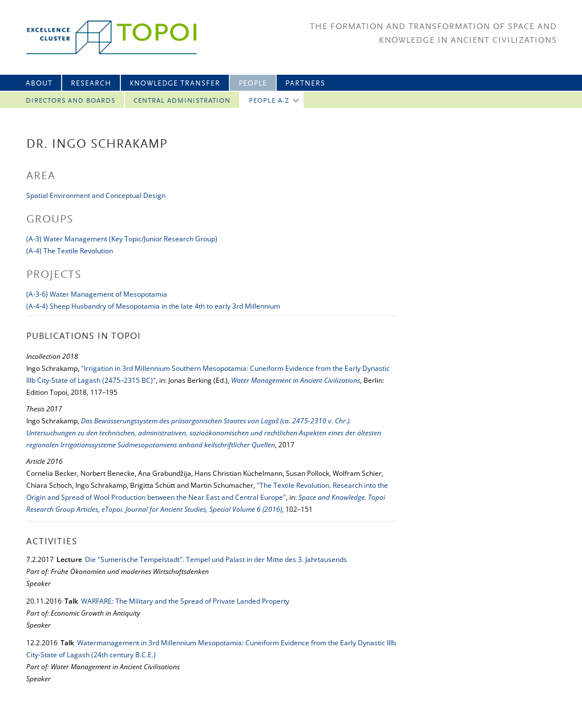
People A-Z (269, 101)
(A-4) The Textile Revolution (70, 251)
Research (91, 84)
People (253, 84)
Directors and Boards (70, 101)
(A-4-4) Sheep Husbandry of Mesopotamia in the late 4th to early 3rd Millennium (153, 306)
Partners (305, 84)
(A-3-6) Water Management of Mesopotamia (97, 294)
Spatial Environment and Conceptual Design (96, 195)
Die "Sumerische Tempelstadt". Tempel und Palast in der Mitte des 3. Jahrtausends (216, 559)
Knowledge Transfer (175, 84)
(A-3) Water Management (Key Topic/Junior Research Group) (122, 239)
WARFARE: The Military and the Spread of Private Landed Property (185, 601)
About (39, 84)
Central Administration (182, 101)
